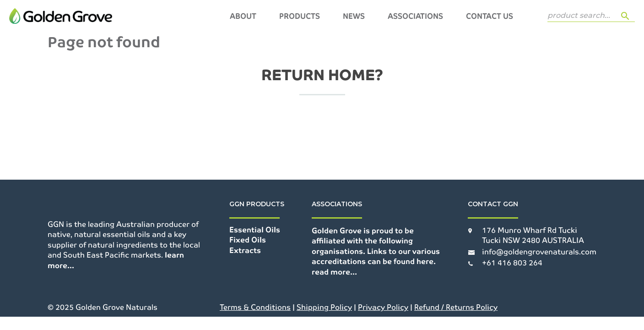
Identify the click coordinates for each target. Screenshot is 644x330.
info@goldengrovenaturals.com (539, 252)
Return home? (322, 75)
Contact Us (490, 16)
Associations (415, 16)
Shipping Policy (324, 307)
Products (300, 16)
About (243, 16)
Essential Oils (255, 230)
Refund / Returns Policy (456, 307)
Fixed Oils (248, 240)
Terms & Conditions (255, 307)
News (354, 16)
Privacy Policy (383, 307)
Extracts (245, 250)
